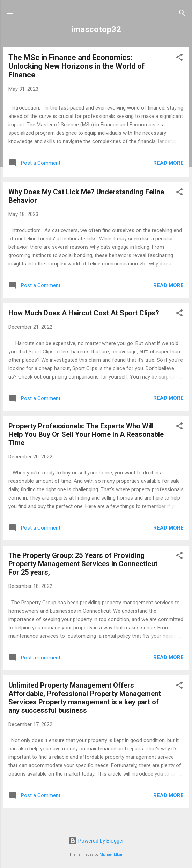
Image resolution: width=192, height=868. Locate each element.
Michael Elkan (111, 855)
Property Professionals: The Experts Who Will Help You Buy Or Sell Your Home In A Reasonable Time (86, 434)
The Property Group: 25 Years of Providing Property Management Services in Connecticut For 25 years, (83, 564)
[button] (179, 58)
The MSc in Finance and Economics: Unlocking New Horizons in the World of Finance (77, 66)
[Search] (182, 14)
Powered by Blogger (96, 841)
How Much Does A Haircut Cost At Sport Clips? (84, 313)
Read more (168, 163)
